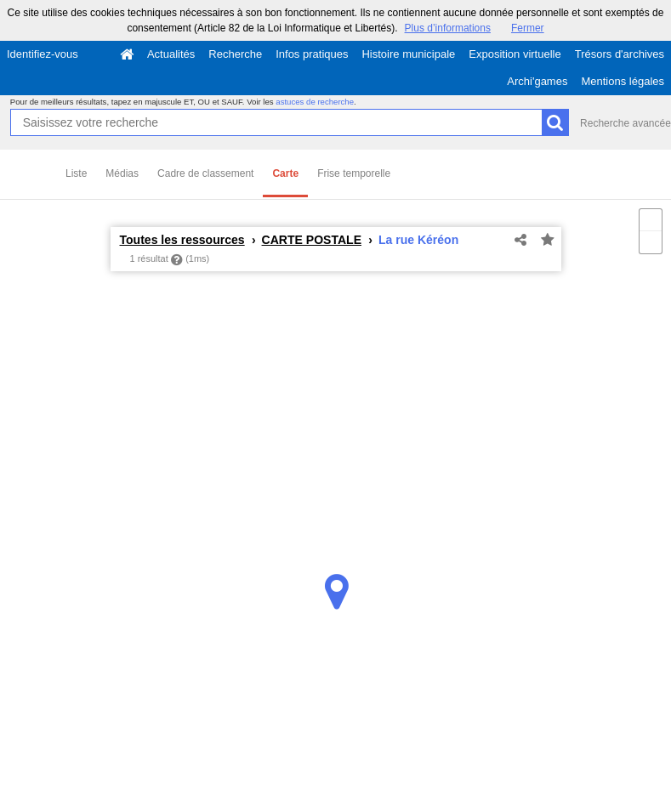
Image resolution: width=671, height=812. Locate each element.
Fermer (528, 28)
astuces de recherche (315, 102)
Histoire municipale (408, 54)
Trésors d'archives (620, 54)
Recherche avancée (626, 123)
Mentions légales (623, 81)
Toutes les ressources (182, 240)
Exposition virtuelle (515, 54)
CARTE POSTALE (312, 240)
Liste (76, 173)
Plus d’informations (448, 28)
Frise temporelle (354, 173)
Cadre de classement (205, 173)
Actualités (171, 54)
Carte (285, 173)
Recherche (235, 54)
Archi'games (537, 81)
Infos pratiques (312, 54)
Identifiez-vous (43, 54)
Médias (122, 173)
